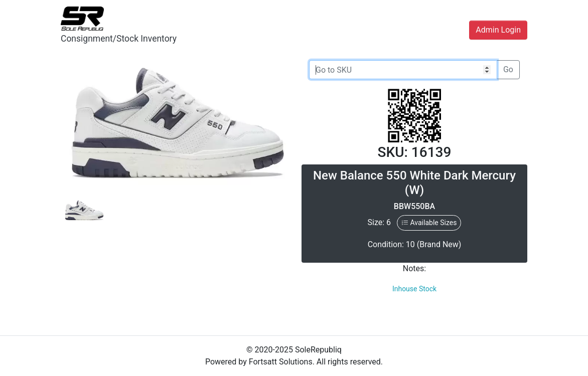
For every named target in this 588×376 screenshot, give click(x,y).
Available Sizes (429, 223)
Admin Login (498, 30)
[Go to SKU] (403, 70)
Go (508, 69)
